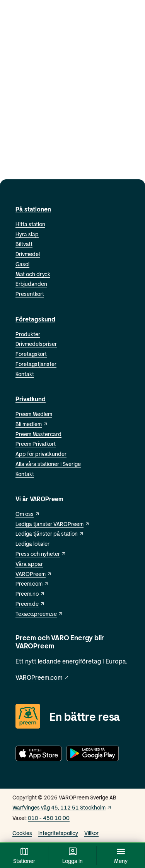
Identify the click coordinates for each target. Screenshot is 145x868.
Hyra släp (27, 234)
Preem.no (30, 594)
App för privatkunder (41, 454)
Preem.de (30, 604)
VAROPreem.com (43, 677)
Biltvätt (24, 244)
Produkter (28, 334)
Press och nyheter (41, 554)
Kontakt (25, 374)
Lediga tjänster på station (50, 534)
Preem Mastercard (38, 434)
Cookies (22, 833)
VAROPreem (34, 574)
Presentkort (30, 294)
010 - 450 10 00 (49, 818)
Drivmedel (28, 254)
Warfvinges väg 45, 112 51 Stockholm (62, 807)
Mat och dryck (33, 274)
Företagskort (31, 354)
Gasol (22, 264)
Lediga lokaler (32, 544)
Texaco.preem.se (39, 614)
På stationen (33, 209)
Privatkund (31, 399)
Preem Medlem (34, 414)
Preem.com (32, 584)
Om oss (28, 514)
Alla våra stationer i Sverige (48, 464)
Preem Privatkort (36, 444)
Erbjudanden (31, 284)
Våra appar (29, 564)
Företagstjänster (36, 364)
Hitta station (30, 224)
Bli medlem (32, 424)
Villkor (91, 833)
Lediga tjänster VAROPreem (53, 524)
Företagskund (35, 319)
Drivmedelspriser (36, 344)
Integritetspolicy (58, 833)
